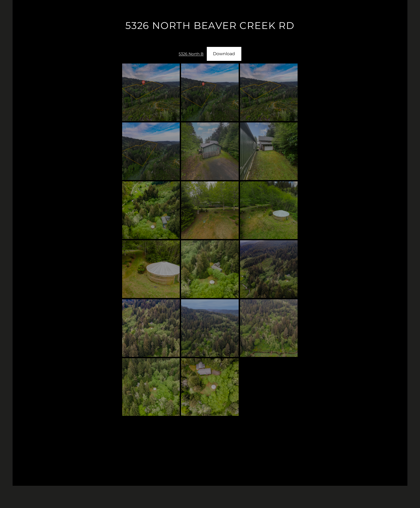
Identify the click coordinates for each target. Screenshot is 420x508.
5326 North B (191, 54)
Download (224, 54)
